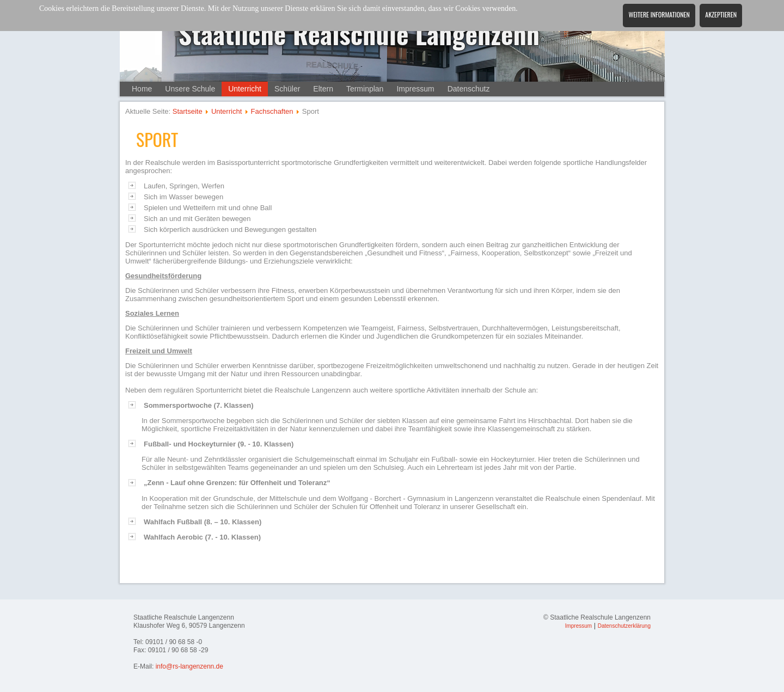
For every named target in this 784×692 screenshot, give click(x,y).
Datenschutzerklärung (624, 626)
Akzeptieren (721, 14)
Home (142, 89)
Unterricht (245, 89)
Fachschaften (272, 111)
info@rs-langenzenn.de (189, 666)
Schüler (287, 89)
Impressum (415, 89)
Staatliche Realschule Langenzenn (359, 33)
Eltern (323, 89)
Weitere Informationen (659, 14)
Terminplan (365, 89)
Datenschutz (469, 89)
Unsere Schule (190, 89)
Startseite (188, 111)
